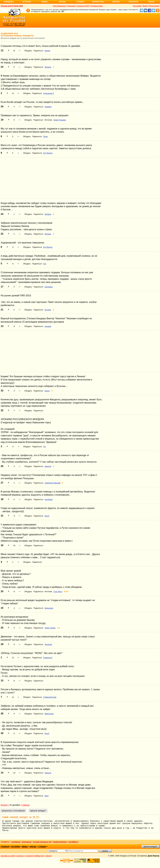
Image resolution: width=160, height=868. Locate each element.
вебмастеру (39, 856)
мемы (25, 847)
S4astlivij (48, 107)
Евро (47, 796)
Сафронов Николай (52, 483)
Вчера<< (5, 805)
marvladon (49, 287)
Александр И (48, 93)
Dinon (45, 137)
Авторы (116, 2)
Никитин (48, 466)
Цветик (47, 51)
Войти (145, 6)
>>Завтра (25, 805)
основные (16, 842)
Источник (48, 120)
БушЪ (47, 516)
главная (5, 847)
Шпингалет (49, 608)
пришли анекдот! (150, 847)
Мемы (45, 2)
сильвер (48, 326)
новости (48, 856)
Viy (44, 447)
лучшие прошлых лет (42, 842)
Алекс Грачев (50, 628)
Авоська (48, 773)
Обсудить (28, 51)
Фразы (62, 2)
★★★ (66, 592)
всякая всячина (60, 842)
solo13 (47, 391)
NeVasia (48, 67)
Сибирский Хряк (50, 697)
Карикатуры (98, 2)
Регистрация (154, 6)
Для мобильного (60, 6)
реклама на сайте (8, 856)
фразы (33, 847)
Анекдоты (9, 2)
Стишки (80, 2)
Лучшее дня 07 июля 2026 (12, 6)
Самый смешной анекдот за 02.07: (21, 817)
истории (16, 847)
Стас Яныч (58, 592)
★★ (58, 628)
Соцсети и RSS (83, 6)
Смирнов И (48, 658)
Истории (27, 2)
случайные (73, 842)
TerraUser (48, 644)
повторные (27, 842)
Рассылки (71, 6)
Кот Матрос (48, 153)
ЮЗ (45, 264)
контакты (20, 856)
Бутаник (48, 310)
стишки (42, 847)
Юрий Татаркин (60, 120)
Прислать (133, 2)
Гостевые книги (97, 6)
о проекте (29, 856)
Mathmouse (49, 714)
